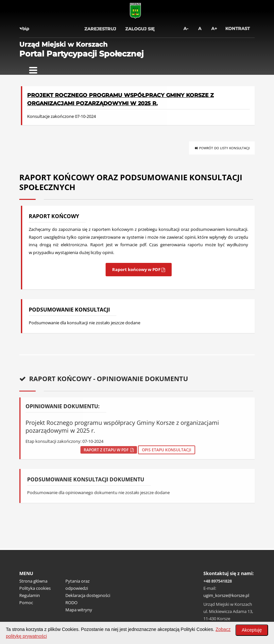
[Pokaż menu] (33, 70)
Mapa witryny (79, 610)
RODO (71, 603)
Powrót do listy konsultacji (222, 148)
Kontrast (238, 28)
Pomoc (26, 603)
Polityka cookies (35, 588)
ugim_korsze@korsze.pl (226, 595)
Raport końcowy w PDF (139, 269)
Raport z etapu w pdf (109, 450)
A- (186, 28)
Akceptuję (252, 630)
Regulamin (30, 595)
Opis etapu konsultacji (167, 450)
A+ (214, 28)
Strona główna (33, 581)
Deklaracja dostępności (88, 595)
